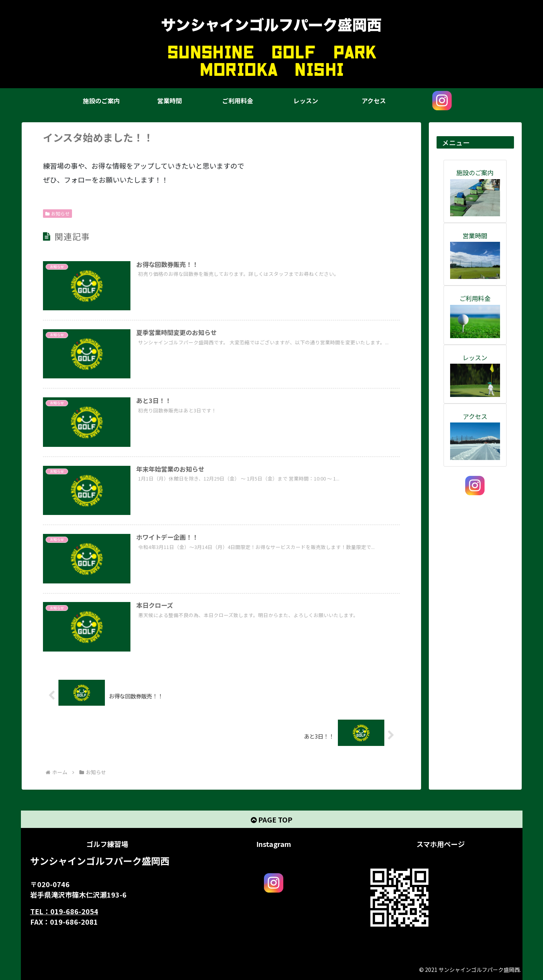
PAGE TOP (271, 819)
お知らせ (58, 213)
